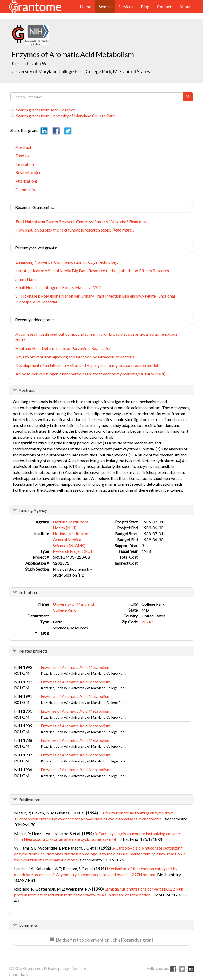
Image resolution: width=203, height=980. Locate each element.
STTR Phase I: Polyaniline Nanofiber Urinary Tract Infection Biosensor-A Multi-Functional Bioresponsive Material (95, 299)
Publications (27, 181)
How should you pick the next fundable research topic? (75, 230)
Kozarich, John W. (29, 63)
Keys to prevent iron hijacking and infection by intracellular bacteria (75, 357)
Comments (25, 189)
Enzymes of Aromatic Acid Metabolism (76, 667)
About (185, 7)
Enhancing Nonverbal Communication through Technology (67, 262)
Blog (145, 7)
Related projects (30, 172)
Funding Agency (33, 510)
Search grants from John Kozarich (43, 110)
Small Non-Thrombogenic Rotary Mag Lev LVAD (59, 287)
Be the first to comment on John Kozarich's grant (102, 940)
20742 (147, 622)
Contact (164, 7)
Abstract (23, 147)
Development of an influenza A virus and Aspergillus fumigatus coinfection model (87, 365)
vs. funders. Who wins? (83, 222)
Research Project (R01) (73, 551)
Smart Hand (26, 279)
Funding (23, 156)
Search (105, 7)
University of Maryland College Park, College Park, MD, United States (81, 71)
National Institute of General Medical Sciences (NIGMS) (71, 540)
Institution (25, 164)
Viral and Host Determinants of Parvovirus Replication (63, 348)
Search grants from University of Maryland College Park (63, 116)
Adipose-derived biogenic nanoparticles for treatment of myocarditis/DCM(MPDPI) (90, 374)
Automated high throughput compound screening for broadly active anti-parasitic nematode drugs (96, 337)
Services (126, 7)
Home (86, 7)
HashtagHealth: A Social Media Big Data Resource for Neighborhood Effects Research (92, 271)
